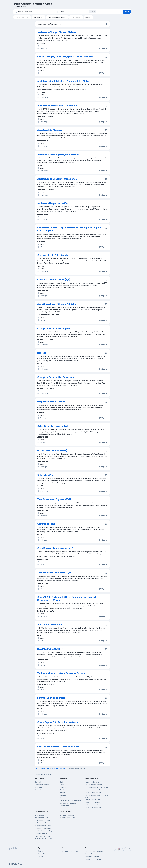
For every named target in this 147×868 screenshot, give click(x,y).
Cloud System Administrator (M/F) (55, 548)
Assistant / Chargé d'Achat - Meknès (57, 32)
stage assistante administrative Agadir (96, 787)
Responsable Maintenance (51, 402)
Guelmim (62, 793)
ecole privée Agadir (41, 823)
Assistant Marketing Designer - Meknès (58, 154)
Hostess (42, 353)
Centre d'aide (42, 854)
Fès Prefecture (64, 806)
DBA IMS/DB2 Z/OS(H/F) (50, 649)
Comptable (38, 782)
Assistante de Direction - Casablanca (57, 179)
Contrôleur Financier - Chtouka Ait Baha (58, 747)
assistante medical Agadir (93, 800)
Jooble (20, 864)
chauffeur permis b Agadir (43, 820)
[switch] (107, 24)
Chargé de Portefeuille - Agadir (54, 328)
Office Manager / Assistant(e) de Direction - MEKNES (65, 57)
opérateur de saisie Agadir (43, 826)
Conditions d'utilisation (92, 856)
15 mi (93, 12)
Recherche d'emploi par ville (68, 818)
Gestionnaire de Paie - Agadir (53, 255)
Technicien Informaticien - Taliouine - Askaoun (62, 673)
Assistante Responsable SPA (52, 203)
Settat (62, 790)
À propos (41, 851)
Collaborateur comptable (42, 785)
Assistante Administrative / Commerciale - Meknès (64, 81)
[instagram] (119, 849)
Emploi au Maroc (90, 854)
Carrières (41, 856)
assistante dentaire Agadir (93, 808)
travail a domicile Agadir (42, 818)
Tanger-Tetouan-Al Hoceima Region (71, 800)
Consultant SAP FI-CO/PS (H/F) (54, 280)
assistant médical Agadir (92, 782)
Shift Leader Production (50, 625)
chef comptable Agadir (92, 805)
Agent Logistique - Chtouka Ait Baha (57, 304)
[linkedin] (130, 849)
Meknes (62, 785)
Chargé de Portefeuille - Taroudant (56, 377)
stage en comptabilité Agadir (93, 785)
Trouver (127, 12)
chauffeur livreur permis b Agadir (45, 831)
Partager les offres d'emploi (70, 851)
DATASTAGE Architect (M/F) (52, 451)
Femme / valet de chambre (51, 698)
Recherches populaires (44, 774)
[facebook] (114, 849)
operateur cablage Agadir (43, 833)
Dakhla (62, 798)
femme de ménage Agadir (43, 836)
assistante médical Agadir (93, 790)
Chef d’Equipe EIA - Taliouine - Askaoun (58, 722)
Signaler (103, 48)
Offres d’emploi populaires (68, 815)
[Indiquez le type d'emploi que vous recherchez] (34, 12)
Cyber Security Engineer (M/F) (53, 426)
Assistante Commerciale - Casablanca (58, 106)
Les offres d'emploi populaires (94, 851)
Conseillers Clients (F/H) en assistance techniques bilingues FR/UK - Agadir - (69, 229)
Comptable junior (40, 790)
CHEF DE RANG (45, 475)
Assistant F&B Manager (50, 130)
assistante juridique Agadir (93, 793)
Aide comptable (40, 787)
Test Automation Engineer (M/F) (54, 499)
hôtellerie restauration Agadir (44, 839)
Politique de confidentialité (93, 859)
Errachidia (63, 795)
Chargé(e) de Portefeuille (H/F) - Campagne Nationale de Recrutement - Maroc (67, 599)
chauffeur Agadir (40, 815)
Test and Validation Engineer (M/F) (55, 573)
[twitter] (124, 849)
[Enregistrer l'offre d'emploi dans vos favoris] (106, 33)
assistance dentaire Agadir (93, 802)
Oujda (62, 782)
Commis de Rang (46, 524)
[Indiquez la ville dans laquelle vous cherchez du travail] (76, 12)
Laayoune (63, 787)
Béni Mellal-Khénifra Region (68, 803)
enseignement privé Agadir (43, 828)
